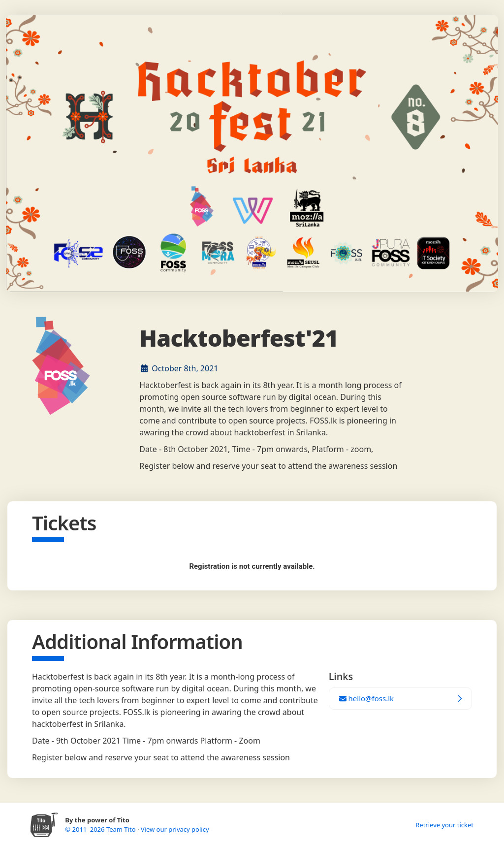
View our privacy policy (175, 829)
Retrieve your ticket (444, 825)
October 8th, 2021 (185, 368)
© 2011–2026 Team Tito (101, 829)
